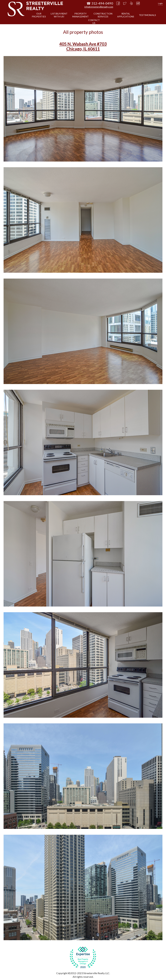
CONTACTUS (94, 22)
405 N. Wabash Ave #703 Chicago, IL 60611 (83, 46)
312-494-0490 (102, 3)
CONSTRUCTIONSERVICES (103, 15)
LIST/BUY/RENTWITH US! (59, 15)
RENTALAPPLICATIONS (126, 15)
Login (160, 3)
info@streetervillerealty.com (99, 7)
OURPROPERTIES (39, 15)
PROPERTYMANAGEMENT (80, 15)
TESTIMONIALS (147, 15)
